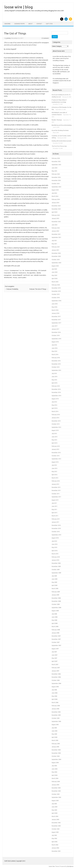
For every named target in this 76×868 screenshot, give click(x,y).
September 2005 (56, 721)
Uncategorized (14, 270)
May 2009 (54, 582)
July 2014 (54, 402)
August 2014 (55, 399)
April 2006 (55, 699)
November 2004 (56, 753)
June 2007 (55, 655)
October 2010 (56, 532)
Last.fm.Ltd (26, 275)
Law (32, 275)
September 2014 (56, 396)
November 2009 (56, 566)
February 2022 (56, 228)
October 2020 (56, 260)
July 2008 (54, 614)
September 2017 (56, 323)
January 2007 (55, 671)
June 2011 (55, 506)
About (30, 24)
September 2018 (56, 301)
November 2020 (56, 256)
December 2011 (56, 487)
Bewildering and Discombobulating (62, 125)
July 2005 (54, 728)
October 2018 (56, 298)
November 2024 (56, 180)
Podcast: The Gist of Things (39, 289)
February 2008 (56, 630)
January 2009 (55, 595)
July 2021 (54, 240)
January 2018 (55, 313)
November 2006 (56, 677)
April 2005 (55, 737)
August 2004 (55, 763)
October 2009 (56, 570)
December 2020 (56, 253)
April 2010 (55, 551)
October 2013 (56, 424)
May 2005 (54, 734)
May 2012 (54, 471)
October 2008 (56, 604)
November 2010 (56, 528)
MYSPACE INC (8, 277)
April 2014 (55, 408)
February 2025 (56, 174)
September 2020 (56, 263)
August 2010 (55, 538)
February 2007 (56, 668)
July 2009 (54, 576)
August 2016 (55, 342)
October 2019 (56, 294)
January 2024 (55, 203)
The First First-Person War (59, 146)
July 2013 (54, 433)
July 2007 (54, 652)
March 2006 (55, 702)
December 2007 (56, 636)
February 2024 (56, 199)
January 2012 (55, 484)
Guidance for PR (19, 24)
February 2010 (56, 557)
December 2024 (56, 177)
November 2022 (56, 222)
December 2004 (56, 750)
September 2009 (56, 573)
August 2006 (55, 687)
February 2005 (56, 744)
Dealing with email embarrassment (61, 141)
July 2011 (54, 503)
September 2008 (56, 608)
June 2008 (55, 617)
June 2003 (55, 807)
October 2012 (56, 456)
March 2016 (55, 354)
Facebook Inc (22, 273)
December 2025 (56, 161)
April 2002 (55, 842)
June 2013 (55, 437)
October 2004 (56, 756)
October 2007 (56, 642)
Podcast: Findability (12, 289)
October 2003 (56, 794)
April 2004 (55, 775)
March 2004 (55, 778)
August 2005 (55, 725)
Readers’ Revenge (57, 120)
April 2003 (55, 813)
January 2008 (55, 633)
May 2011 (54, 509)
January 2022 (55, 231)
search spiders (22, 277)
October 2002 (56, 829)
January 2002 (55, 848)
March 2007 (55, 664)
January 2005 (55, 747)
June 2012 (55, 468)
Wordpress (70, 866)
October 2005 (56, 718)
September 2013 (56, 427)
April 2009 (55, 585)
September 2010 (56, 535)
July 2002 (54, 835)
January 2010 (55, 560)
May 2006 (54, 696)
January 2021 (55, 250)
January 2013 (55, 449)
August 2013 (55, 430)
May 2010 (54, 547)
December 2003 (56, 788)
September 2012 (56, 459)
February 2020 (56, 285)
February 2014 (56, 415)
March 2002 (55, 845)
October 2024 (56, 184)
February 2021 (56, 247)
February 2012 (56, 481)
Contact (39, 24)
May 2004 (54, 772)
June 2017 (55, 326)
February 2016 (56, 358)
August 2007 (55, 649)
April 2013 (55, 443)
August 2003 (55, 801)
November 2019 (56, 291)
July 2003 (54, 804)
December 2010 (56, 525)
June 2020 (55, 272)
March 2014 (55, 411)
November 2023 (56, 209)
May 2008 (54, 620)
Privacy (15, 277)
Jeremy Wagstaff (17, 275)
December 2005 (56, 712)
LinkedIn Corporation (40, 275)
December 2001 (56, 851)
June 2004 (55, 769)
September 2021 (56, 237)
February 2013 (56, 446)
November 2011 (56, 490)
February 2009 (56, 592)
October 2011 (56, 494)
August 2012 (55, 462)
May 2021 (54, 244)
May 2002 (54, 838)
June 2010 (55, 544)
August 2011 (55, 500)
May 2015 (54, 380)
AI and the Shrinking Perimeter (60, 130)
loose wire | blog (19, 7)
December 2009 (56, 563)
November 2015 (56, 364)
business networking (31, 270)
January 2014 (55, 418)
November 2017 (56, 320)
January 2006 (55, 709)
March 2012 (55, 478)
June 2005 (55, 731)
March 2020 (55, 282)
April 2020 (55, 278)
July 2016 (54, 345)
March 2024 (55, 196)
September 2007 (56, 645)
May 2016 (54, 351)
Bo (23, 270)
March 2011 (55, 516)
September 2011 (56, 497)
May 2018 (54, 307)
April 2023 (55, 212)
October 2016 (56, 335)
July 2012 (54, 465)
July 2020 (54, 269)
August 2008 (55, 611)
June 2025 (55, 168)
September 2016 (56, 339)
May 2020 (54, 275)
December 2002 (56, 823)
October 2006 (56, 680)
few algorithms (31, 273)
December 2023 (56, 206)
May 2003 (54, 810)
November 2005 (56, 715)
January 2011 (55, 522)
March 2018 (55, 310)
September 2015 (56, 370)
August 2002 (55, 832)
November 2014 (56, 392)
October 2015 (56, 367)
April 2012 (55, 475)
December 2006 (56, 674)
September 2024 (56, 187)
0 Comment (45, 38)
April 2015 (55, 383)
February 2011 (56, 519)
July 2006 (54, 690)
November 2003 (56, 791)
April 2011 (55, 513)
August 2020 (55, 266)
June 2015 (55, 377)
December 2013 (56, 421)
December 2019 (56, 288)
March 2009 (55, 588)
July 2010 (54, 541)
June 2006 (55, 693)
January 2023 (55, 218)
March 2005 (55, 740)
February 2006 (56, 706)
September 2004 (56, 759)
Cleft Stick (49, 24)
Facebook (15, 273)
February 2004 (56, 781)
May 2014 (54, 405)
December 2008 (56, 598)
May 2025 (54, 171)
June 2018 (55, 304)
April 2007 (55, 661)
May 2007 (54, 658)
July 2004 (54, 766)
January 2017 (55, 329)
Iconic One (52, 866)
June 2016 (55, 348)
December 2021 (56, 234)
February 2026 (56, 158)
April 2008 (55, 623)
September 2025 (56, 165)
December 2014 (56, 389)
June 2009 (55, 579)
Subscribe (7, 24)
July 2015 (54, 373)
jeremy (9, 38)
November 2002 (56, 826)
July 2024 (54, 193)
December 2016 (56, 332)
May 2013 (54, 440)
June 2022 (55, 225)
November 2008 (56, 601)
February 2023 (56, 215)
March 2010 (55, 554)
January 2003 (55, 819)
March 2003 (55, 816)
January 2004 (55, 785)
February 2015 (56, 386)
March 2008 (55, 626)
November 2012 (56, 453)
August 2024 (55, 190)
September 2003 (56, 797)
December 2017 (56, 316)
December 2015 (56, 361)
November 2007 (56, 639)
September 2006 (56, 683)
